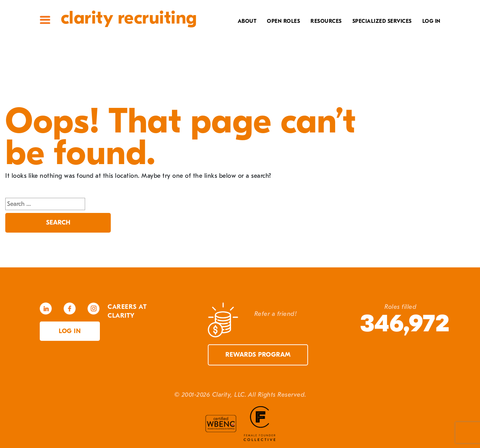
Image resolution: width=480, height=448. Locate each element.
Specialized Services (382, 21)
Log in (70, 331)
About (247, 21)
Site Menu (45, 20)
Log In (431, 21)
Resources (326, 21)
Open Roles (283, 21)
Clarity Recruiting (129, 18)
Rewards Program (258, 355)
